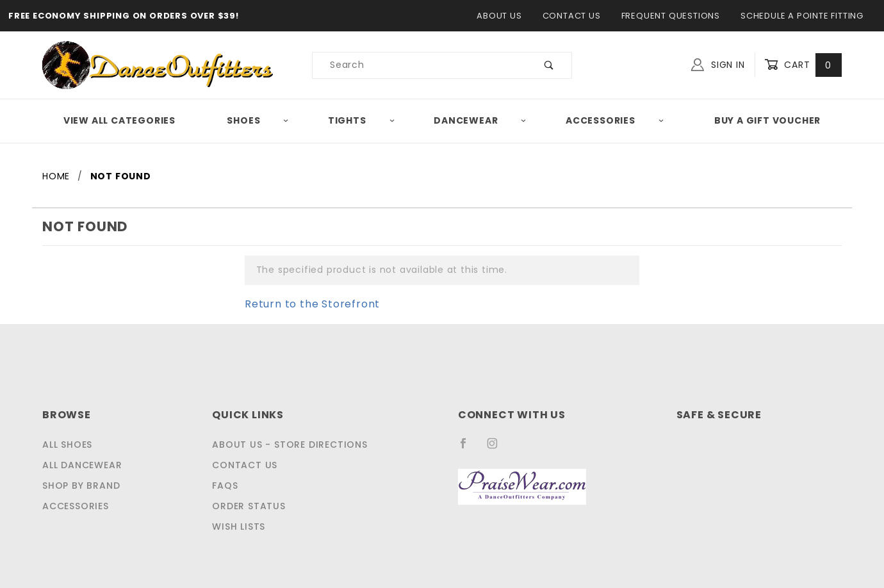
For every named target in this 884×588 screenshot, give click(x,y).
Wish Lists (242, 527)
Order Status (250, 506)
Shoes (258, 120)
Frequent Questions (670, 16)
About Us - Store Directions (288, 445)
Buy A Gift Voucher (769, 120)
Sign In (721, 63)
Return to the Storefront (304, 304)
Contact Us (573, 16)
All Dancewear (81, 465)
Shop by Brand (80, 486)
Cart (804, 65)
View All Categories (118, 120)
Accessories (617, 120)
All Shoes (68, 445)
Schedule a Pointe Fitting (801, 16)
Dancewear (482, 120)
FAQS (227, 486)
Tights (363, 120)
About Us (504, 16)
